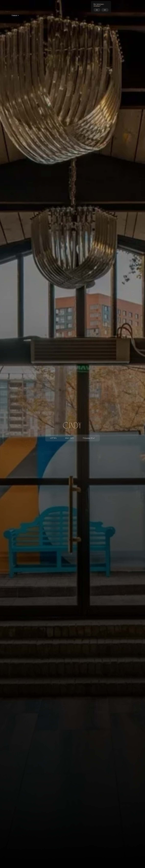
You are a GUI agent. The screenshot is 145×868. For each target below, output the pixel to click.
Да (97, 10)
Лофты (22, 15)
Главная (14, 15)
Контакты (66, 6)
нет (105, 10)
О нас (60, 6)
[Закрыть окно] (110, 3)
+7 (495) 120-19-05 (122, 7)
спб (114, 7)
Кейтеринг (53, 5)
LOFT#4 (29, 15)
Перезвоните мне (135, 7)
